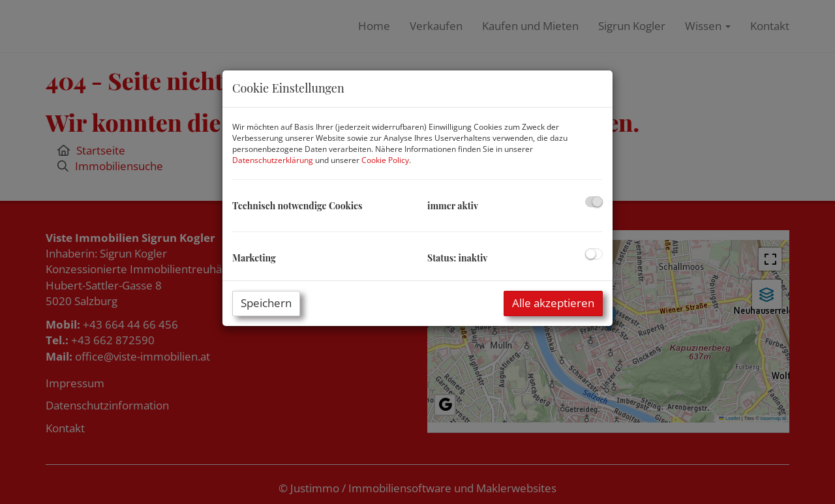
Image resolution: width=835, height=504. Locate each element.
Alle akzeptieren (553, 303)
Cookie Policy (385, 160)
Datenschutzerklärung (273, 160)
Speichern (266, 303)
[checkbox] (594, 202)
